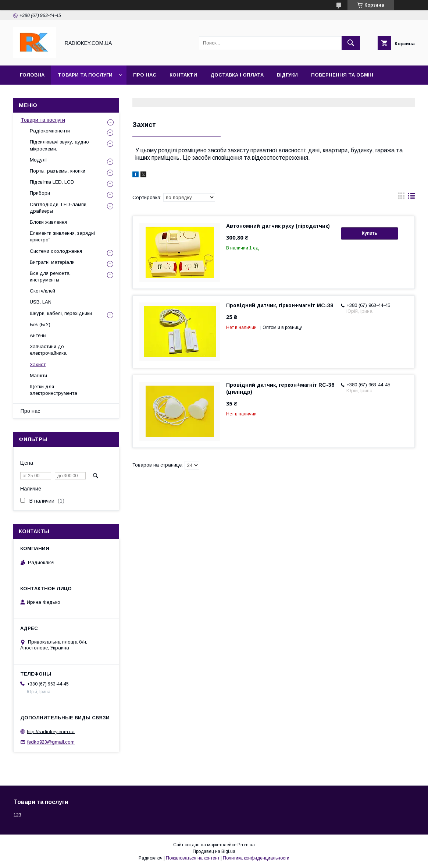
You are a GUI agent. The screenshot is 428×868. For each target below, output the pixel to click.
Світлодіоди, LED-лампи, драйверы (59, 208)
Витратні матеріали (52, 262)
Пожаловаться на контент (193, 858)
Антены (38, 335)
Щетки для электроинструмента (54, 390)
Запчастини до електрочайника (48, 350)
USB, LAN (41, 302)
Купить (370, 233)
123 (17, 815)
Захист (38, 364)
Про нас (145, 75)
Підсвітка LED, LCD (52, 182)
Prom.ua (246, 845)
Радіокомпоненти (50, 131)
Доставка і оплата (237, 75)
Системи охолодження (56, 251)
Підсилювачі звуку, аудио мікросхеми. (59, 145)
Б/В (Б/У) (40, 324)
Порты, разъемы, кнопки (58, 171)
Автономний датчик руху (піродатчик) (278, 226)
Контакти (183, 75)
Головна (32, 75)
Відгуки (287, 75)
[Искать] (351, 43)
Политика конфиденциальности (256, 858)
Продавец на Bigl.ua (214, 851)
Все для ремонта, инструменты (50, 277)
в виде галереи (401, 198)
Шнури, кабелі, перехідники (61, 313)
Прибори (40, 193)
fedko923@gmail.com (51, 742)
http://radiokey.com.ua (51, 731)
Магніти (38, 375)
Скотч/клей (42, 291)
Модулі (38, 160)
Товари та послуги (85, 75)
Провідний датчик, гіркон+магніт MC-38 (280, 305)
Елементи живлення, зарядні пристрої (62, 236)
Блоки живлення (48, 222)
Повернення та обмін (342, 75)
